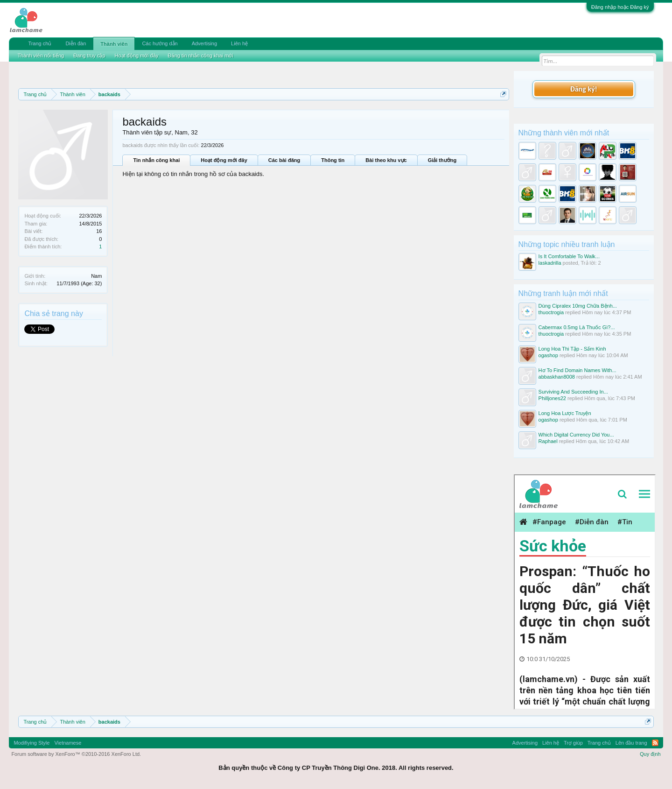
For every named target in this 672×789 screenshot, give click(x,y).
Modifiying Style (31, 743)
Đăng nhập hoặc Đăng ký (620, 7)
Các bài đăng (284, 160)
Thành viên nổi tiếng (41, 56)
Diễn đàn (76, 43)
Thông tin (333, 160)
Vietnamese (68, 743)
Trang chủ (40, 43)
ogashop (548, 355)
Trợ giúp (573, 743)
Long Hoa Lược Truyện (565, 413)
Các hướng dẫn (160, 43)
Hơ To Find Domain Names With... (577, 370)
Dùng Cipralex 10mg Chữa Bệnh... (578, 306)
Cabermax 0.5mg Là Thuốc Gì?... (577, 327)
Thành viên (114, 44)
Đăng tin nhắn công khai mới (201, 56)
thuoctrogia (551, 312)
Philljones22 (552, 398)
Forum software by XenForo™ (76, 754)
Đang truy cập (89, 56)
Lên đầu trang (631, 743)
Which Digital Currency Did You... (576, 435)
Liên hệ (239, 43)
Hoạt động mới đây (224, 160)
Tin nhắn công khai (156, 160)
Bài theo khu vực (386, 160)
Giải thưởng (442, 160)
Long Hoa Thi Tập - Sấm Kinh (572, 349)
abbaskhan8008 (557, 377)
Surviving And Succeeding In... (573, 392)
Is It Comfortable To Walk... (569, 256)
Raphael (548, 441)
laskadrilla (550, 263)
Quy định (650, 754)
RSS (655, 743)
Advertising (204, 43)
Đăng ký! (583, 89)
